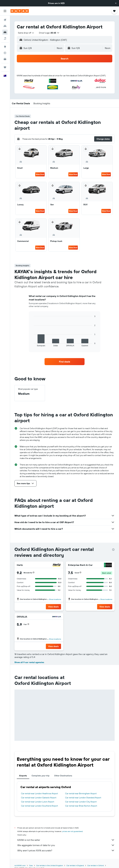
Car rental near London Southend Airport (39, 806)
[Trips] (5, 67)
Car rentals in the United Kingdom (50, 865)
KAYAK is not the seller (66, 840)
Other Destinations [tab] (63, 776)
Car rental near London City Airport (81, 802)
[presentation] (113, 550)
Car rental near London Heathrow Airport (39, 793)
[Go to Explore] (5, 47)
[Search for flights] (5, 20)
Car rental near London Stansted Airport (83, 798)
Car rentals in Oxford (95, 865)
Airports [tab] (23, 776)
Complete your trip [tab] (41, 776)
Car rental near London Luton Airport (38, 802)
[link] (65, 362)
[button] (116, 3)
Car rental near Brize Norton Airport (81, 806)
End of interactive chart (32, 344)
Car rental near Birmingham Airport (81, 793)
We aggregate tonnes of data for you (66, 845)
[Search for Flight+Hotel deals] (5, 38)
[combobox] (26, 33)
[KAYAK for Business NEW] (5, 59)
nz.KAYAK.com (20, 865)
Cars (31, 865)
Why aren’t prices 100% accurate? (66, 850)
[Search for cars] (5, 32)
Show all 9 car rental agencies (29, 662)
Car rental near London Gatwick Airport (39, 798)
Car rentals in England (75, 865)
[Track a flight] (5, 53)
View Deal (40, 174)
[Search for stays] (5, 26)
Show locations (55, 599)
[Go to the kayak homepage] (20, 11)
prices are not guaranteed (72, 831)
